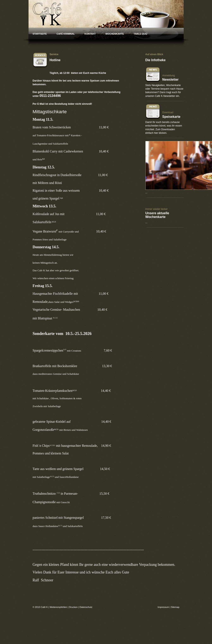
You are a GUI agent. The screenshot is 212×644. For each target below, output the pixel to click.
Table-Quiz (141, 34)
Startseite (40, 34)
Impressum (163, 607)
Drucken (73, 607)
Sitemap (175, 607)
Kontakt (90, 34)
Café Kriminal (66, 34)
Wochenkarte (115, 34)
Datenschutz (86, 607)
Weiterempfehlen (58, 607)
